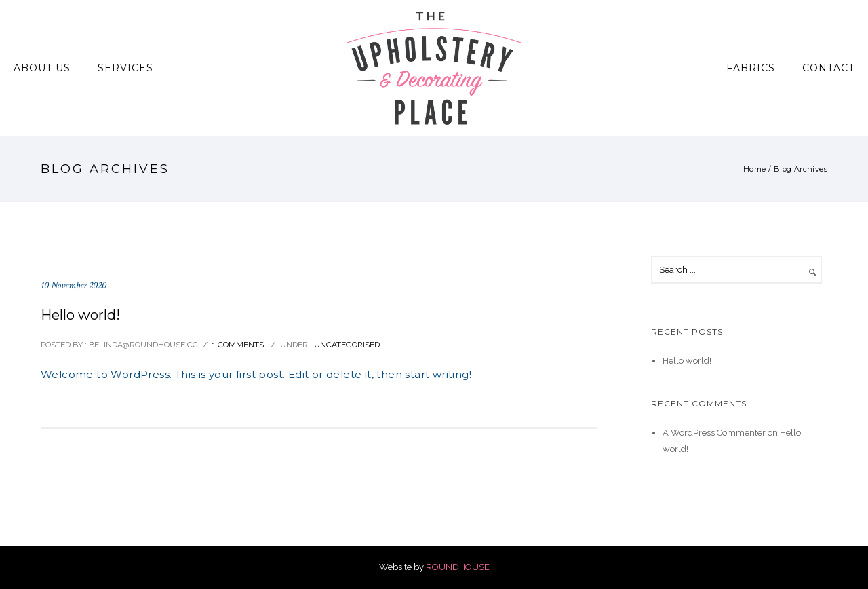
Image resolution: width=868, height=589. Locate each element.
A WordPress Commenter (714, 433)
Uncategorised (346, 345)
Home (755, 169)
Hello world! (80, 315)
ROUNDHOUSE (458, 567)
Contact (828, 68)
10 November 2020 (74, 285)
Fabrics (751, 68)
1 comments (238, 345)
